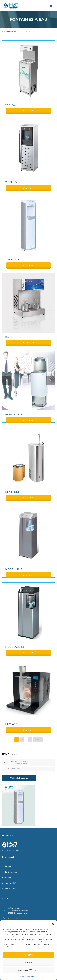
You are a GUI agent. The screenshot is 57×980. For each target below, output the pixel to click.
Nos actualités (10, 883)
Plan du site (9, 889)
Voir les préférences (28, 970)
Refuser (28, 962)
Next (38, 740)
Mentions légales (27, 976)
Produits (13, 32)
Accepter (28, 955)
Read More (28, 111)
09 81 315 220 (14, 918)
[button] (53, 924)
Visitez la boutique (19, 778)
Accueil (5, 32)
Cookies (8, 878)
